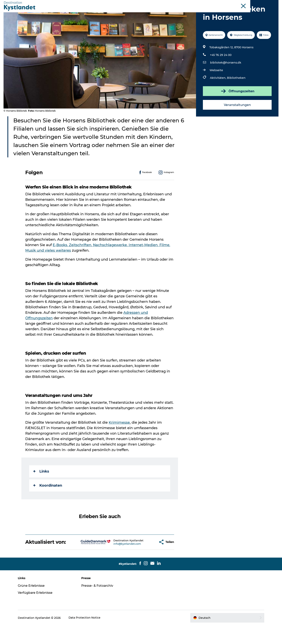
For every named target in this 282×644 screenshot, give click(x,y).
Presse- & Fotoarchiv (99, 604)
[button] (143, 561)
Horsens (245, 4)
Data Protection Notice (87, 636)
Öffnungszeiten (237, 110)
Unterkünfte (142, 13)
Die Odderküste (228, 4)
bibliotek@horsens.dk (226, 81)
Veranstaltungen (237, 123)
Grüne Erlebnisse (33, 604)
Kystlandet (208, 4)
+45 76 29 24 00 (221, 74)
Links (41, 490)
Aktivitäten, (218, 96)
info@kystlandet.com (115, 562)
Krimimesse (119, 441)
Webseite (216, 89)
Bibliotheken (236, 96)
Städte (122, 13)
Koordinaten (48, 504)
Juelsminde (260, 4)
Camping (179, 13)
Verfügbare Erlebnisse (37, 611)
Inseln (275, 4)
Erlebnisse (104, 13)
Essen (161, 13)
